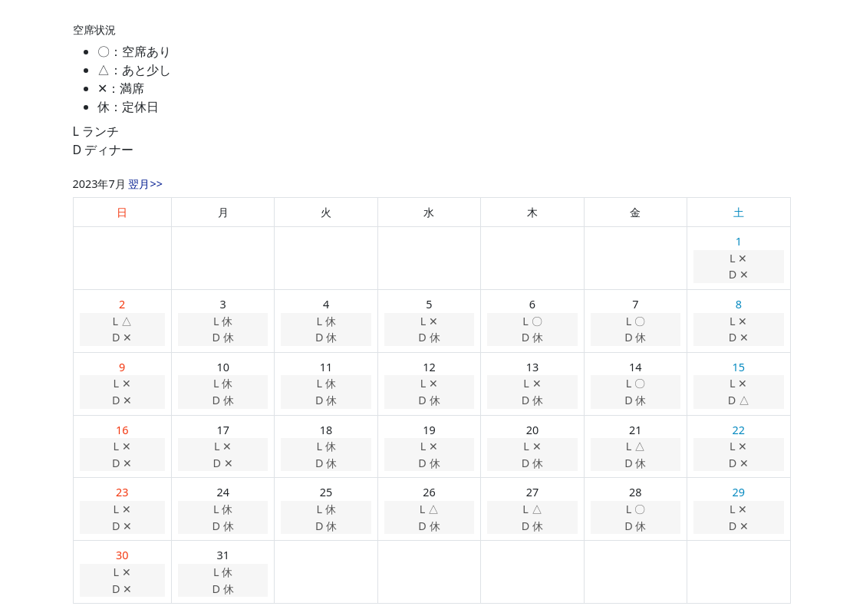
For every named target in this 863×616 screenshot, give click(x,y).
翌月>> (145, 184)
